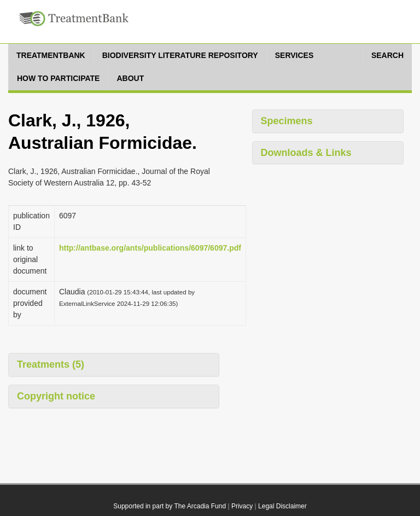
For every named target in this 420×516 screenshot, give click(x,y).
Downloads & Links (306, 153)
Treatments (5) (51, 364)
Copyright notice (56, 396)
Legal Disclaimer (282, 506)
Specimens (287, 121)
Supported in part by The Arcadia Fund (170, 506)
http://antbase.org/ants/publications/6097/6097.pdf (150, 248)
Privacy (242, 506)
